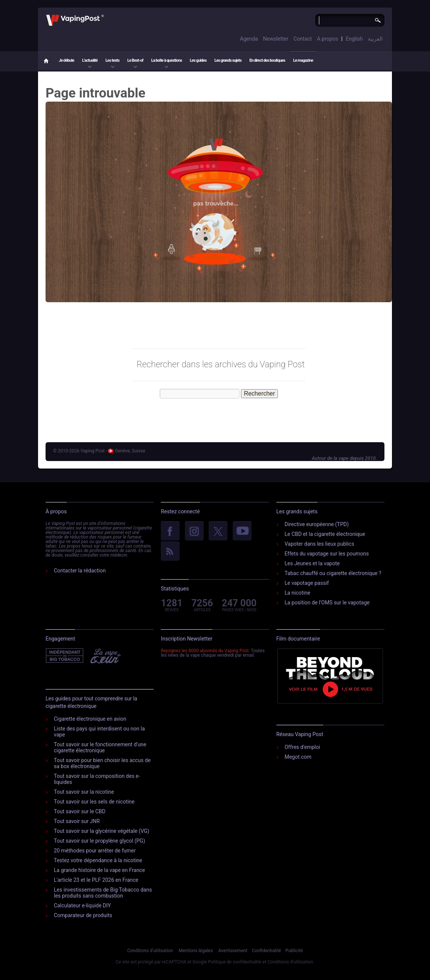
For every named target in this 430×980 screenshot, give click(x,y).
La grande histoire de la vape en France (99, 870)
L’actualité (90, 60)
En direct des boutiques (267, 60)
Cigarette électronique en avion (90, 719)
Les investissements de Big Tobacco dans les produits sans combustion (103, 893)
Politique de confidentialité (235, 962)
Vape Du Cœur (105, 656)
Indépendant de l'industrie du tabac (65, 656)
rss (170, 552)
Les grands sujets (228, 60)
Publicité (294, 951)
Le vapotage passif (307, 583)
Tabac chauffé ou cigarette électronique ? (333, 573)
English (354, 39)
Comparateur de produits (83, 915)
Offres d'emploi (302, 747)
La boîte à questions (166, 60)
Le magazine (303, 60)
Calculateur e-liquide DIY (82, 905)
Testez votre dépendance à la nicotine (98, 860)
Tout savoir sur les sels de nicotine (94, 802)
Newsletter (275, 39)
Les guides (198, 60)
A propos (328, 39)
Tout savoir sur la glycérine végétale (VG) (102, 831)
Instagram (194, 531)
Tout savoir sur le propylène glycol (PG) (99, 841)
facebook (170, 531)
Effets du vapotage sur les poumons (327, 554)
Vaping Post (106, 15)
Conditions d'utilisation (150, 951)
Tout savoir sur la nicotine (84, 792)
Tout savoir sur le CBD (80, 811)
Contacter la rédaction (80, 571)
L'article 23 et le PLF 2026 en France (96, 880)
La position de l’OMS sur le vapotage (327, 603)
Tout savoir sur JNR (77, 821)
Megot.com (298, 757)
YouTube (242, 531)
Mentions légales (196, 951)
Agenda (249, 39)
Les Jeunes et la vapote (312, 563)
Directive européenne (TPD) (317, 524)
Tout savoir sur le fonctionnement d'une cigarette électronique (100, 747)
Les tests (112, 60)
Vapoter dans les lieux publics (319, 544)
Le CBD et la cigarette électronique (325, 534)
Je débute (66, 60)
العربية (375, 39)
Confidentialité (266, 951)
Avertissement (233, 951)
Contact (303, 39)
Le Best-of (135, 60)
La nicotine (297, 593)
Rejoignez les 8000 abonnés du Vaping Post (205, 651)
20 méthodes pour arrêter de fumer (95, 851)
